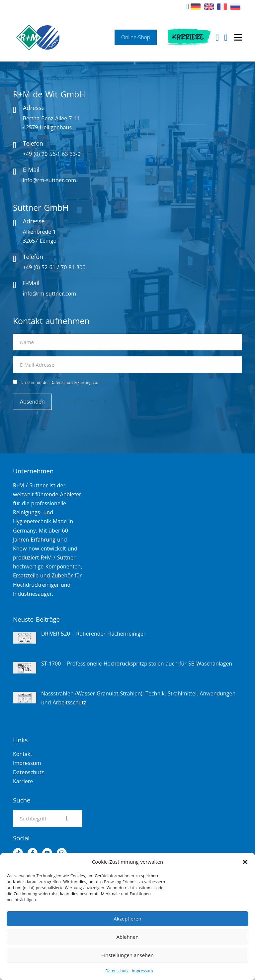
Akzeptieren (127, 919)
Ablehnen (128, 937)
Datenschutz (117, 971)
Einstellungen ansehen (127, 955)
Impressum (142, 971)
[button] (245, 862)
